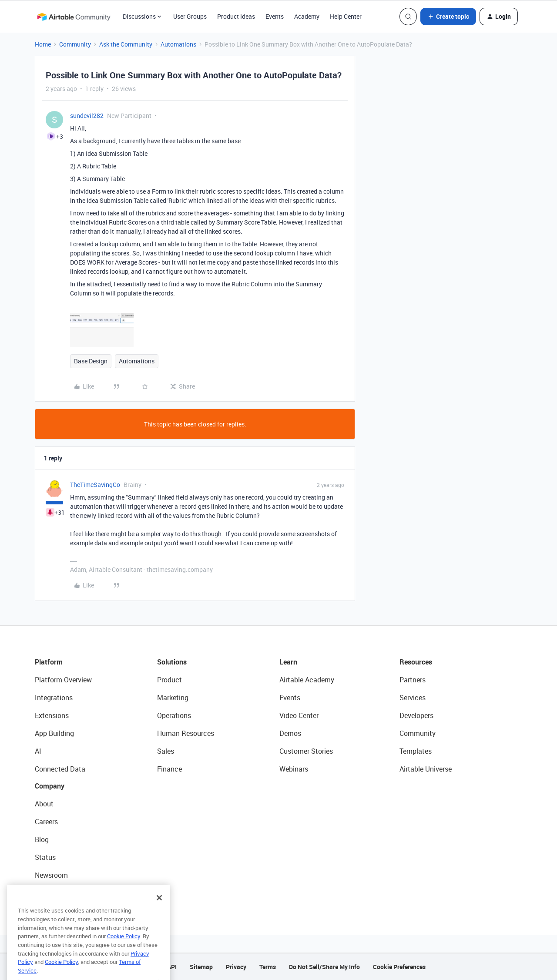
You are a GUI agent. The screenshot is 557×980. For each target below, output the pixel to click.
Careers (46, 822)
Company (50, 786)
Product (169, 680)
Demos (290, 733)
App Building (54, 733)
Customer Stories (306, 751)
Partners (413, 680)
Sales (166, 751)
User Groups (190, 16)
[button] (448, 17)
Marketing (173, 698)
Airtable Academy (307, 680)
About (44, 804)
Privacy (236, 967)
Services (413, 698)
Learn (288, 662)
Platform (49, 662)
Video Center (299, 715)
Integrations (54, 698)
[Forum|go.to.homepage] (74, 17)
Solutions (172, 662)
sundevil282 (87, 116)
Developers (416, 715)
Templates (416, 751)
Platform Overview (63, 680)
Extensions (52, 715)
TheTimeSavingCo (95, 485)
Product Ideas (236, 16)
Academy (307, 16)
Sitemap (201, 967)
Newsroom (51, 875)
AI (38, 751)
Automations (178, 44)
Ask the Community (126, 44)
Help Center (346, 16)
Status (45, 857)
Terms (268, 967)
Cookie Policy (124, 949)
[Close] (159, 910)
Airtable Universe (426, 769)
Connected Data (60, 769)
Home (43, 44)
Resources (416, 662)
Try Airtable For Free (65, 893)
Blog (42, 839)
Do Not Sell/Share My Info (324, 967)
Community (75, 44)
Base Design (91, 361)
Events (275, 16)
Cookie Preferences (399, 967)
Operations (174, 715)
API (172, 967)
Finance (169, 769)
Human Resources (186, 733)
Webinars (294, 769)
